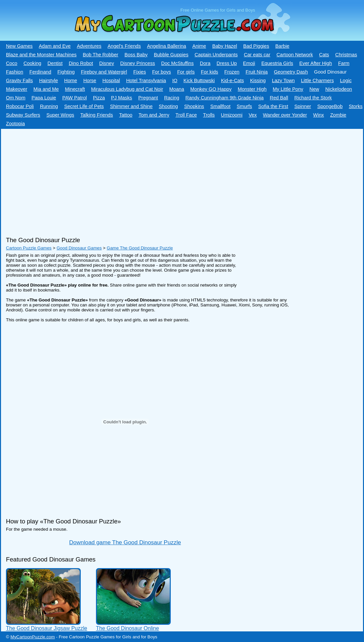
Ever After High (316, 63)
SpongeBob (330, 106)
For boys (162, 72)
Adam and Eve (55, 46)
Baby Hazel (225, 46)
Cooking (32, 63)
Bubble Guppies (171, 55)
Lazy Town (283, 80)
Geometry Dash (291, 72)
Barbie (282, 46)
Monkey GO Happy (211, 89)
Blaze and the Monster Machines (41, 55)
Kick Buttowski (199, 80)
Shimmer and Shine (131, 106)
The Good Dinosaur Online (127, 628)
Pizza (99, 98)
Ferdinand (40, 72)
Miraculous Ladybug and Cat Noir (127, 89)
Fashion (15, 72)
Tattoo (126, 115)
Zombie (338, 115)
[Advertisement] (180, 180)
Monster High (252, 89)
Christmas (346, 55)
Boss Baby (136, 55)
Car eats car (257, 55)
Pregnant (148, 98)
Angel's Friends (124, 46)
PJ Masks (122, 98)
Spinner (303, 106)
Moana (177, 89)
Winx (318, 115)
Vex (252, 115)
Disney (107, 63)
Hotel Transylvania (146, 80)
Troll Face (186, 115)
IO (175, 80)
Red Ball (279, 98)
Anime (199, 46)
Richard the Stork (313, 98)
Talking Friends (97, 115)
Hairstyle (48, 80)
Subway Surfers (23, 115)
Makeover (17, 89)
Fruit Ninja (257, 72)
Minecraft (75, 89)
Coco (12, 63)
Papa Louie (44, 98)
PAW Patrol (74, 98)
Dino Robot (81, 63)
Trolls (209, 115)
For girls (186, 72)
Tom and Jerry (154, 115)
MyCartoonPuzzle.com (33, 637)
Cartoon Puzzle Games (29, 248)
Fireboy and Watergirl (104, 72)
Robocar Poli (20, 106)
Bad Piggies (256, 46)
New (314, 89)
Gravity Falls (19, 80)
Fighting (66, 72)
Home (71, 80)
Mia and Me (46, 89)
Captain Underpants (216, 55)
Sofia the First (273, 106)
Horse (90, 80)
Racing (172, 98)
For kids (209, 72)
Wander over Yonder (285, 115)
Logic (346, 80)
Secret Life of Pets (84, 106)
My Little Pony (288, 89)
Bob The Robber (100, 55)
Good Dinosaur (330, 72)
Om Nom (16, 98)
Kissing (258, 80)
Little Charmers (317, 80)
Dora (205, 63)
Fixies (140, 72)
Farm (344, 63)
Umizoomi (232, 115)
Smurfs (244, 106)
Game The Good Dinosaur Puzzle (140, 248)
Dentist (55, 63)
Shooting (168, 106)
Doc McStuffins (177, 63)
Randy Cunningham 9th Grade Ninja (224, 98)
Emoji (249, 63)
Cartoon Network (295, 55)
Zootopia (15, 124)
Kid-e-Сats (232, 80)
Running (49, 106)
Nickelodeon (339, 89)
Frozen (232, 72)
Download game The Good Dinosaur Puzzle (125, 542)
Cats (324, 55)
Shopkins (194, 106)
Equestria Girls (277, 63)
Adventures (89, 46)
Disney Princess (137, 63)
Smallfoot (220, 106)
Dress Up (227, 63)
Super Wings (60, 115)
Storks (356, 106)
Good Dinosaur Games (79, 248)
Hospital (111, 80)
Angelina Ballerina (166, 46)
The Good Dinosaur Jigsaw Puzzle (46, 628)
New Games (19, 46)
